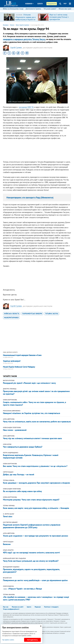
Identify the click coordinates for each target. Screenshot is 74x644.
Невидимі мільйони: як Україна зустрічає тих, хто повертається (32, 413)
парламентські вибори (32, 314)
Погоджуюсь (32, 640)
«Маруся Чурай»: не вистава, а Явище (22, 589)
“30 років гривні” (50, 9)
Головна (6, 25)
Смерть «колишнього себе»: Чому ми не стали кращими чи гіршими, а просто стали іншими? (34, 403)
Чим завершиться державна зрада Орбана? (23, 447)
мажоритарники (11, 318)
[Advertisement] (37, 151)
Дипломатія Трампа (33, 9)
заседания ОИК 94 (26, 107)
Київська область (12, 314)
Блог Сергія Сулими (22, 25)
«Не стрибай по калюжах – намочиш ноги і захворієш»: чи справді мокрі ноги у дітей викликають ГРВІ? (36, 598)
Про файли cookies (8, 640)
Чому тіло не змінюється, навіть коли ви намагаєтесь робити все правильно (37, 422)
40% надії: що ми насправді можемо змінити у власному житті (31, 553)
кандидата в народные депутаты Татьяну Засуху (24, 39)
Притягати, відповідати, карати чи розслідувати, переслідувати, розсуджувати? (31, 571)
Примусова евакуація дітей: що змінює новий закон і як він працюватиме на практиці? (36, 392)
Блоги (40, 4)
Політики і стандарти (51, 607)
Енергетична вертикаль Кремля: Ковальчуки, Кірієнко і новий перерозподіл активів (31, 456)
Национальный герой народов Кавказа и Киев (22, 355)
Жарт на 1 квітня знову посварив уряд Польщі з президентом (59, 17)
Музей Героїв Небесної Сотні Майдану (19, 367)
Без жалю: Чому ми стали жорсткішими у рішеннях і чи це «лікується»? (35, 466)
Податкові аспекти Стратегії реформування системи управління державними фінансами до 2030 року (32, 526)
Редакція (38, 607)
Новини (29, 4)
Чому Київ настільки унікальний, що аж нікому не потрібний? (31, 561)
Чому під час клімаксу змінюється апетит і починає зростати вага (32, 438)
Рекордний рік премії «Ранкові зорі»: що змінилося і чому (29, 383)
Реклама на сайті (18, 607)
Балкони (7, 544)
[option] (20, 17)
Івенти (29, 607)
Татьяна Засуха (52, 314)
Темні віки (8, 516)
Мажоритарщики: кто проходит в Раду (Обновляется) (30, 197)
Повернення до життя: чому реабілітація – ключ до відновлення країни (35, 580)
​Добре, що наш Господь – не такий (19, 474)
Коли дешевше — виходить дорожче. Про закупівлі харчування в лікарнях (37, 483)
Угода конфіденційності (11, 609)
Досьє (39, 11)
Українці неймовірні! (12, 361)
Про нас (6, 607)
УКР (65, 4)
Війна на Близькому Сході (13, 9)
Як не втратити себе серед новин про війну (22, 491)
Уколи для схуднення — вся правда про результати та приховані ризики (36, 536)
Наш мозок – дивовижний (15, 430)
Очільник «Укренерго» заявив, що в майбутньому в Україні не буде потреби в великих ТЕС (25, 19)
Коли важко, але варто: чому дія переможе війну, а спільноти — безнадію (36, 508)
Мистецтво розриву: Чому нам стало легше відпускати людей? (31, 500)
